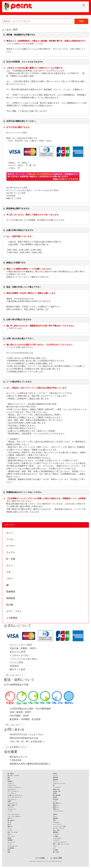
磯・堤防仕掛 (57, 795)
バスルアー (56, 840)
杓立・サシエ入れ (13, 832)
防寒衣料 (56, 777)
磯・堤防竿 (11, 774)
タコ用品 (56, 836)
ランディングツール (59, 828)
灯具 (9, 850)
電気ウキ (10, 826)
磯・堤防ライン (57, 803)
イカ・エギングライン (14, 814)
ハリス (55, 801)
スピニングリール (13, 803)
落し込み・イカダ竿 (13, 776)
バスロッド (11, 783)
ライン (10, 565)
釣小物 (10, 605)
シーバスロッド (12, 793)
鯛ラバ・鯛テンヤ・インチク (61, 844)
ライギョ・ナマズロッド (14, 787)
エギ (54, 848)
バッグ (9, 844)
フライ (55, 846)
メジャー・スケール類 (59, 826)
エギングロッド (12, 789)
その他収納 (11, 848)
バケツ (10, 579)
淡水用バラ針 (57, 791)
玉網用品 (10, 840)
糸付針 (55, 793)
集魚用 (55, 814)
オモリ (55, 816)
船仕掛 (55, 797)
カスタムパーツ (12, 809)
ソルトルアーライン (59, 811)
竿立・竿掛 (56, 830)
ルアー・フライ (14, 611)
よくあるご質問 (56, 858)
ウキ (9, 572)
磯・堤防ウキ (11, 820)
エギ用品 (56, 850)
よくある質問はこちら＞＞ (18, 747)
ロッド (10, 533)
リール (10, 539)
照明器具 (11, 598)
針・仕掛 (11, 559)
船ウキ (9, 824)
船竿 (9, 777)
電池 (9, 852)
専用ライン (56, 809)
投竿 (9, 780)
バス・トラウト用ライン (14, 816)
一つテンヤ (56, 834)
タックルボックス (13, 846)
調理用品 (56, 832)
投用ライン (56, 805)
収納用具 (11, 592)
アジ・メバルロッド (13, 791)
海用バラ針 (56, 789)
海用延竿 (10, 781)
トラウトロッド (12, 785)
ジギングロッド (12, 799)
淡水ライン (11, 818)
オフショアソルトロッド (14, 797)
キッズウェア (57, 787)
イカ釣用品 (12, 618)
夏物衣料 (56, 780)
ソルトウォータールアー (60, 842)
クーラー (11, 546)
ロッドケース (11, 842)
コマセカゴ (56, 822)
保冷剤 (55, 774)
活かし (9, 834)
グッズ (55, 781)
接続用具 (56, 818)
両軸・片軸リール (13, 805)
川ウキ (9, 822)
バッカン (10, 830)
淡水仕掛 (56, 799)
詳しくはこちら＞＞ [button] (15, 675)
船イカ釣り (56, 852)
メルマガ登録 (40, 858)
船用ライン (56, 807)
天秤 (54, 820)
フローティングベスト (59, 783)
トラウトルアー (57, 838)
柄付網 (9, 838)
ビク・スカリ (11, 836)
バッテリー (11, 807)
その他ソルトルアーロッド (15, 795)
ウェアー (11, 552)
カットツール (57, 824)
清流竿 (9, 801)
